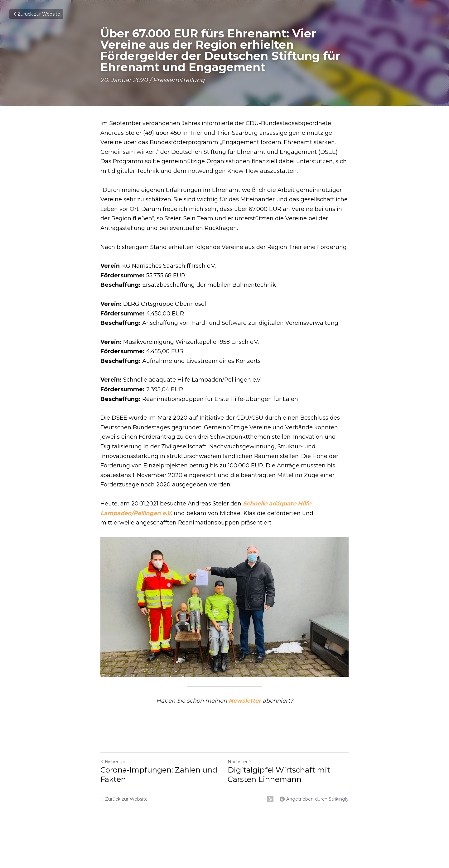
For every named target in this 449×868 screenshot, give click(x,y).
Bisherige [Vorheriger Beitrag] (113, 762)
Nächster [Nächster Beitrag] (240, 762)
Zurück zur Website (36, 14)
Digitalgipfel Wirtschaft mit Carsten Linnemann (279, 775)
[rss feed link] (270, 799)
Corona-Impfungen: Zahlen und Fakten (159, 775)
